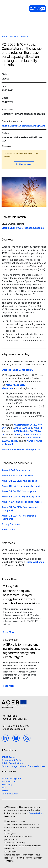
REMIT (5, 791)
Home (5, 37)
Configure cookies (24, 164)
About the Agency (11, 779)
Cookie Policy (35, 813)
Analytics (11, 833)
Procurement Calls (11, 760)
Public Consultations (12, 763)
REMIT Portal (8, 757)
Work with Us (8, 782)
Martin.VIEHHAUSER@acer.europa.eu (23, 126)
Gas (4, 788)
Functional (12, 852)
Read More (9, 632)
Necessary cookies (16, 821)
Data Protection (10, 794)
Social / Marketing (16, 843)
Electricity (7, 785)
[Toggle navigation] (4, 27)
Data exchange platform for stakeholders (23, 766)
